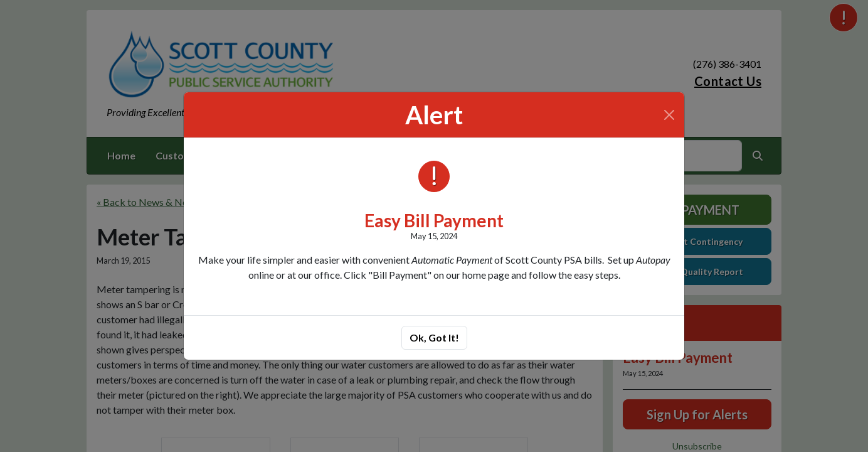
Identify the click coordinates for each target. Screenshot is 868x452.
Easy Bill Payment (434, 220)
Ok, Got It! (434, 337)
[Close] (669, 115)
